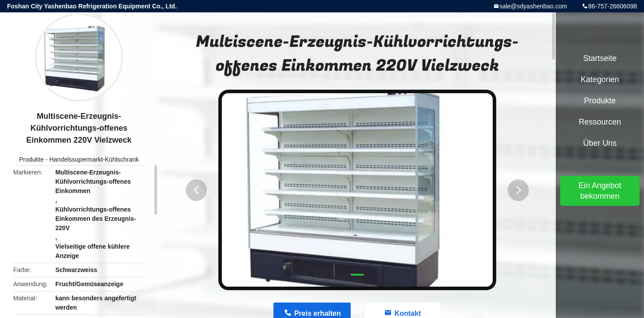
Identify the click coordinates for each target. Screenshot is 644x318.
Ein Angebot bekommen (600, 191)
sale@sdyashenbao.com (533, 6)
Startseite (600, 58)
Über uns (600, 143)
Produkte (31, 159)
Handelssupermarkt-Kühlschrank (94, 159)
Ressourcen (600, 122)
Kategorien (600, 79)
